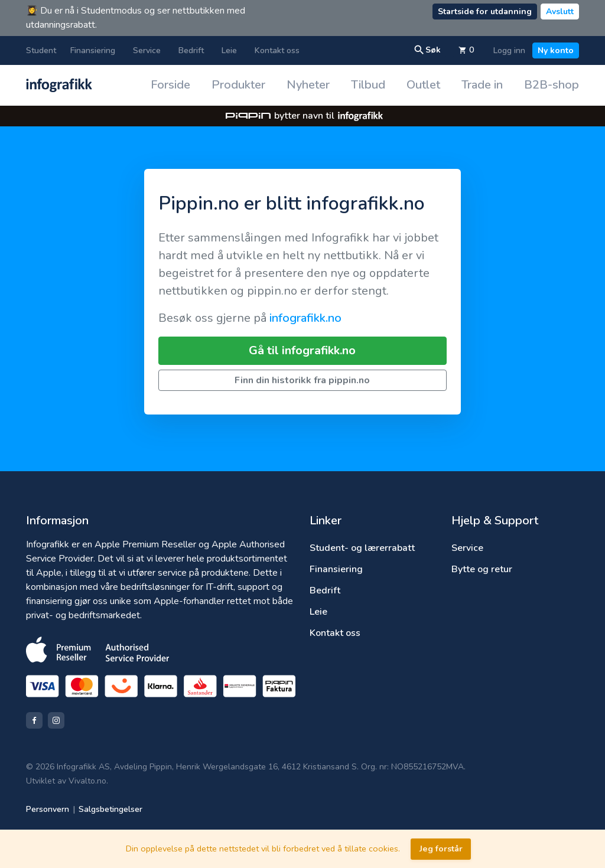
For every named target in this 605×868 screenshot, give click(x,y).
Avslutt (560, 12)
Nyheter (308, 85)
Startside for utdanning (485, 12)
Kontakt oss (277, 50)
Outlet (423, 85)
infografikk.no (305, 318)
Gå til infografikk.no (302, 350)
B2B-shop (552, 85)
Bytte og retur (482, 569)
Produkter (238, 85)
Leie (229, 50)
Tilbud (368, 85)
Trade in (482, 85)
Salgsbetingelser (110, 809)
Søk (427, 50)
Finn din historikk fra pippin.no (302, 380)
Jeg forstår (441, 849)
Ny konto (556, 50)
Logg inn (509, 50)
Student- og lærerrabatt (362, 548)
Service (147, 50)
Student (41, 50)
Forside (170, 85)
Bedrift (191, 50)
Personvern (48, 809)
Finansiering (93, 50)
